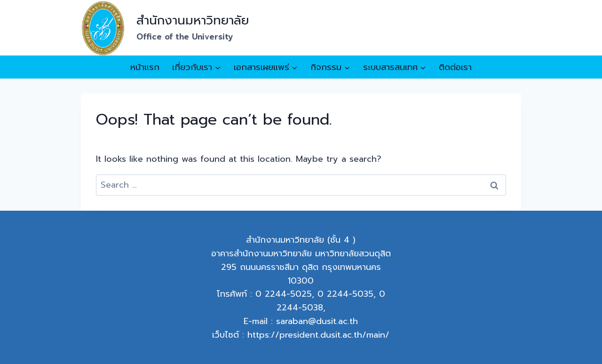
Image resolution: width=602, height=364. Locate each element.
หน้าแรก (145, 67)
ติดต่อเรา (455, 67)
